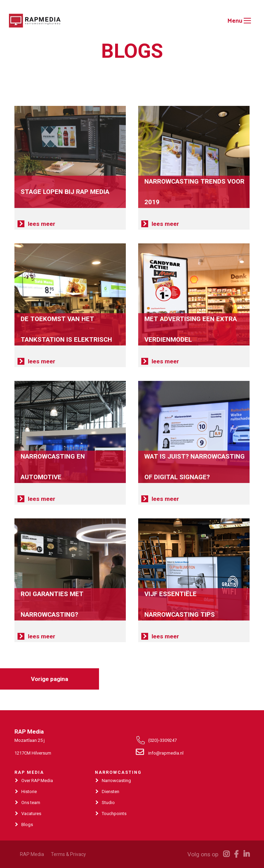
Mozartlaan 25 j (30, 740)
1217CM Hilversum (33, 753)
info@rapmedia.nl (166, 753)
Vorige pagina (49, 679)
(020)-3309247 (162, 740)
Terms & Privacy (68, 854)
